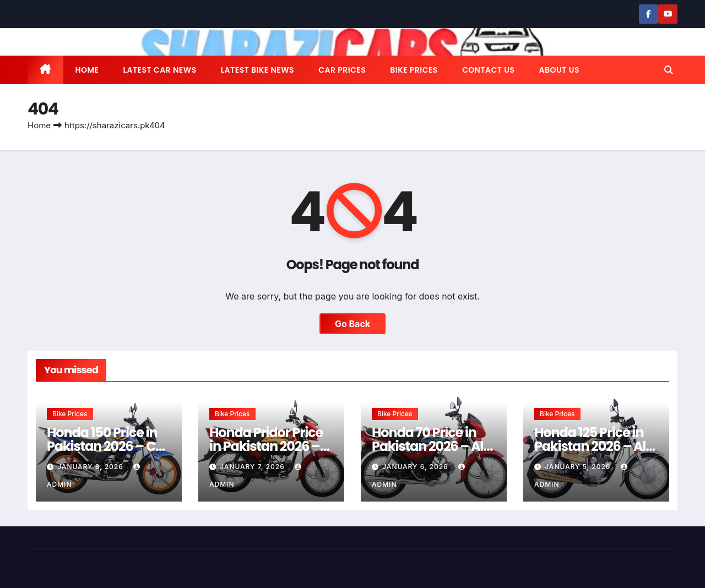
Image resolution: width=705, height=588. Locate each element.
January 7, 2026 (253, 467)
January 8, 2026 (91, 467)
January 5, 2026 (579, 467)
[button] (669, 70)
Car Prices (342, 70)
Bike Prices (414, 70)
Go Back (352, 324)
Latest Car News (160, 70)
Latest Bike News (257, 70)
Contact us (489, 70)
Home (87, 70)
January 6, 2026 (416, 467)
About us (559, 70)
